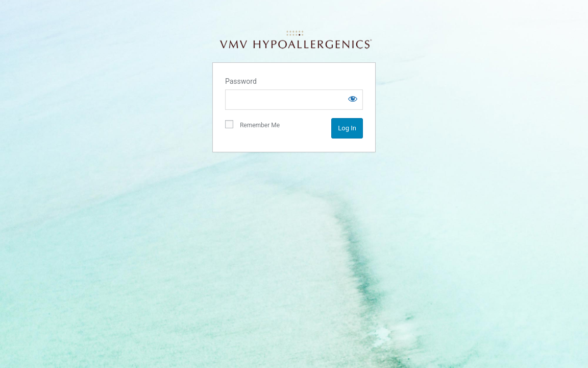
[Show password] (353, 99)
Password (241, 81)
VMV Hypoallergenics (295, 40)
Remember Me (252, 125)
